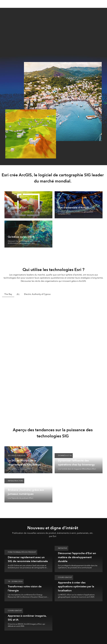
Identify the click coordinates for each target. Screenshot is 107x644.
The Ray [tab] (8, 294)
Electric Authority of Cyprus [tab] (37, 294)
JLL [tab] (18, 294)
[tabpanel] (53, 358)
